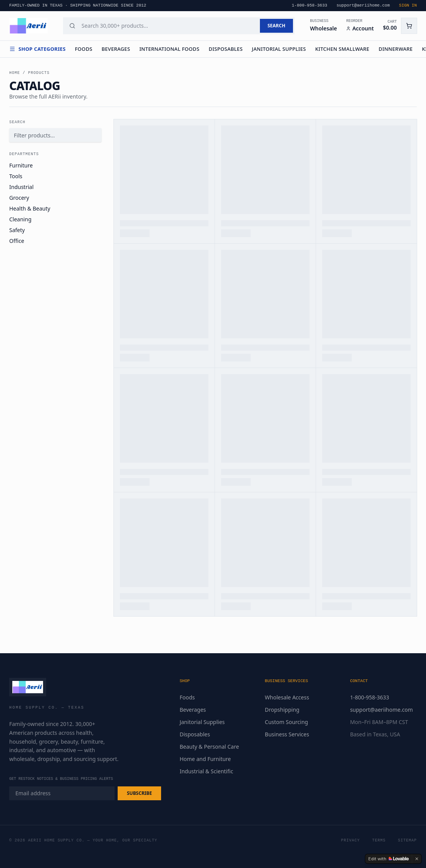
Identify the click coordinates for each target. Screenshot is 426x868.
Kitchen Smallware (342, 49)
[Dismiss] (417, 859)
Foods (84, 49)
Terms (379, 840)
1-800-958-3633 (369, 697)
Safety (17, 230)
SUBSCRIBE (139, 793)
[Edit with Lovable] (389, 859)
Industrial (21, 187)
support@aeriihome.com (381, 710)
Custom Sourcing (286, 722)
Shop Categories (37, 49)
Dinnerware (396, 49)
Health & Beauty (30, 208)
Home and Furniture (205, 759)
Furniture (21, 165)
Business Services (287, 734)
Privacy (350, 840)
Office (17, 241)
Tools (16, 176)
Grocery (19, 198)
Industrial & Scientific (206, 771)
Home (15, 73)
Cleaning (20, 219)
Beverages (116, 49)
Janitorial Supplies (279, 49)
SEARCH (276, 26)
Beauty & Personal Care (209, 747)
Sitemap (407, 840)
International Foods (169, 49)
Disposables (226, 49)
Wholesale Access (287, 697)
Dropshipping (282, 710)
